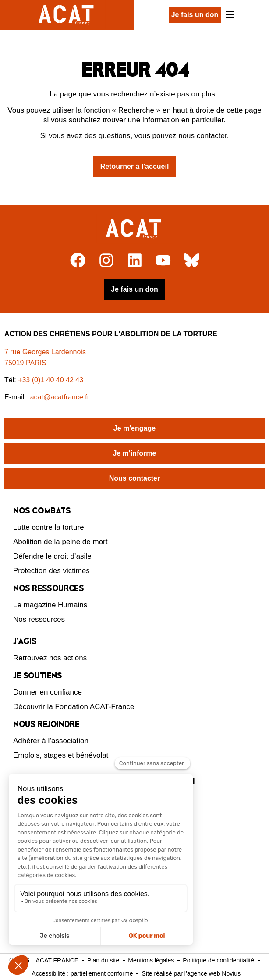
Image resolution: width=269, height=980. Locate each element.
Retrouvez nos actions (50, 658)
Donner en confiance (48, 692)
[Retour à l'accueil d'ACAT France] (67, 15)
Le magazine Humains (50, 605)
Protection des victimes (51, 571)
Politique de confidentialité (218, 960)
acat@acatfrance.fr (61, 397)
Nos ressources (39, 619)
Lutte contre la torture (49, 527)
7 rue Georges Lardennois (45, 352)
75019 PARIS (25, 363)
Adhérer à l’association (51, 741)
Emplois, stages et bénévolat (61, 755)
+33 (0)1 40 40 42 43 (51, 380)
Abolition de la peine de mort (60, 542)
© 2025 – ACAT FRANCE (44, 960)
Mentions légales (151, 960)
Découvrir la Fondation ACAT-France (74, 707)
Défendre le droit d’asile (52, 556)
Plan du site (103, 960)
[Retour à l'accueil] (135, 229)
